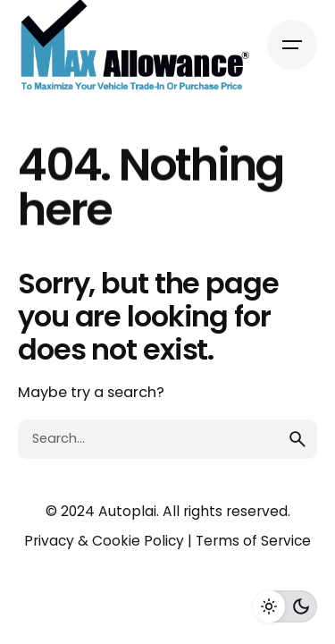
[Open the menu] (292, 45)
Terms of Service (253, 541)
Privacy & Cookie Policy (104, 541)
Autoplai (127, 511)
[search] (297, 439)
